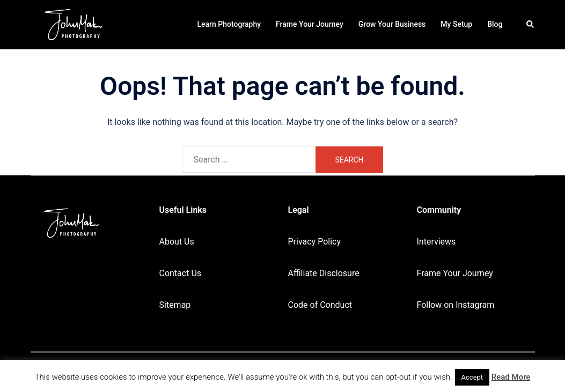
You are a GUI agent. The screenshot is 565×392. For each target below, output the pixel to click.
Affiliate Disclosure (324, 273)
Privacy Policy (315, 242)
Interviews (436, 242)
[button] (531, 25)
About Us (177, 242)
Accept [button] (472, 377)
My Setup (456, 24)
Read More (511, 377)
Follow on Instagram (456, 305)
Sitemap (175, 305)
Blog (495, 24)
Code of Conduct (320, 305)
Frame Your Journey (310, 24)
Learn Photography (229, 24)
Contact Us (181, 273)
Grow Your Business (392, 24)
